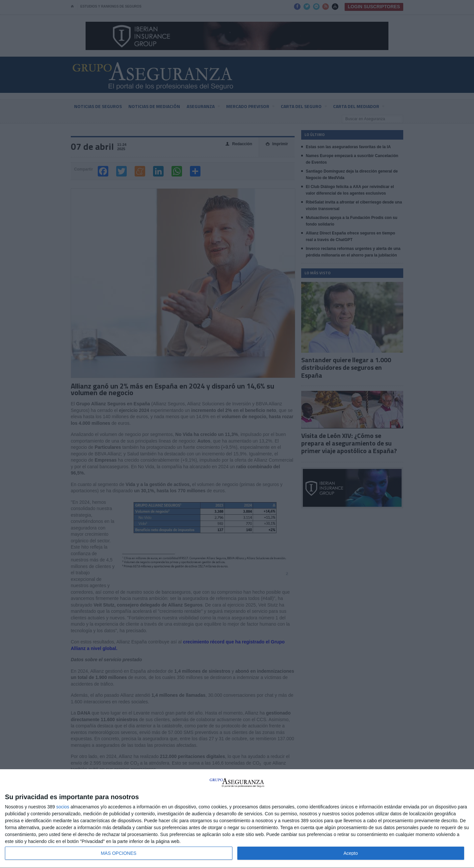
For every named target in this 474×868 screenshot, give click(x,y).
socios (63, 807)
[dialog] (237, 819)
